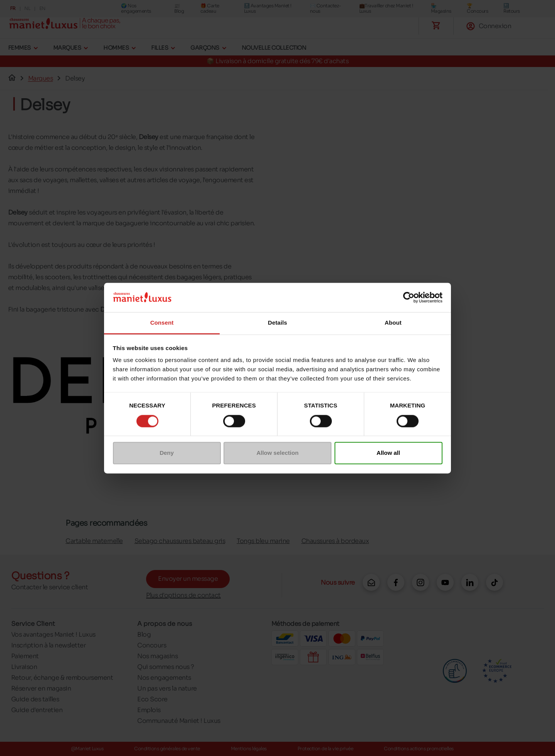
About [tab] (393, 323)
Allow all (388, 453)
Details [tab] (277, 323)
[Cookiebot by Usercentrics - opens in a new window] (409, 297)
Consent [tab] (162, 323)
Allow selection (277, 453)
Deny (167, 453)
